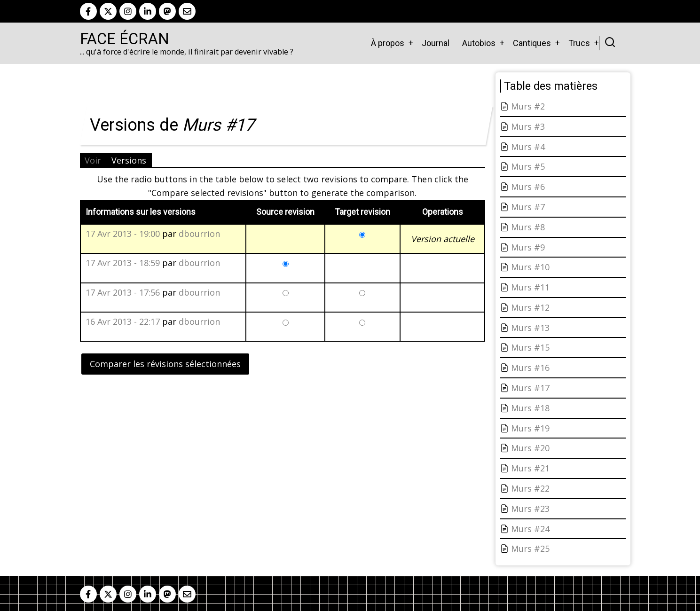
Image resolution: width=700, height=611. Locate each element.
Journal (436, 43)
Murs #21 (530, 468)
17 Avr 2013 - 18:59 (123, 263)
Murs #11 (530, 287)
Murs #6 (528, 187)
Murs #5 (528, 166)
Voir (93, 160)
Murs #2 (528, 106)
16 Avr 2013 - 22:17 (123, 321)
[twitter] (108, 11)
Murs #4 (528, 147)
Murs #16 (530, 368)
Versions (129, 160)
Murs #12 (530, 307)
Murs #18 (530, 408)
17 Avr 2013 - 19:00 (123, 234)
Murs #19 (530, 428)
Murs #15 (530, 347)
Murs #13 (530, 328)
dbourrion (199, 234)
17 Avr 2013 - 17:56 (123, 292)
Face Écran (125, 39)
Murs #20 (530, 448)
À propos (388, 43)
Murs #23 (530, 509)
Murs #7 (528, 207)
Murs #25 (530, 548)
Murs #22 (530, 488)
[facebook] (88, 11)
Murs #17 (530, 388)
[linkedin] (148, 11)
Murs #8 (528, 227)
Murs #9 (528, 247)
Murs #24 (530, 529)
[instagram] (128, 11)
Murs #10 (530, 267)
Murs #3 (528, 126)
